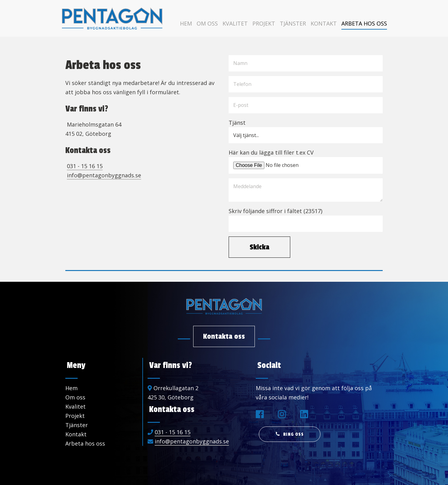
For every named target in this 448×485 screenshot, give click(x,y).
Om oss (207, 23)
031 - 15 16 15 (85, 166)
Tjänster (293, 23)
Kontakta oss (224, 336)
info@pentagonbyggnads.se (104, 175)
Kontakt (324, 23)
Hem (186, 23)
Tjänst (237, 123)
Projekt (264, 23)
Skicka (259, 247)
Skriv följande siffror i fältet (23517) (275, 211)
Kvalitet (235, 23)
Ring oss (293, 434)
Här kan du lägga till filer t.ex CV (271, 152)
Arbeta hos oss (364, 23)
